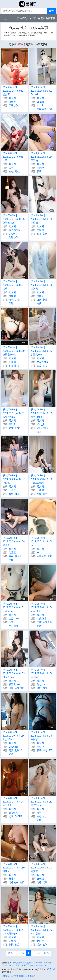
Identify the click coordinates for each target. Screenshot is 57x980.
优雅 (50, 109)
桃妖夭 (40, 296)
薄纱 (39, 688)
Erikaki (40, 102)
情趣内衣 (14, 882)
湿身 (39, 945)
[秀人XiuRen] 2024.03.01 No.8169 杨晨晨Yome (14, 351)
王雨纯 (40, 168)
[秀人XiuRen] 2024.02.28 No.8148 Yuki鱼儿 (14, 802)
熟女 (17, 428)
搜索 (51, 11)
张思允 (12, 424)
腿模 (39, 494)
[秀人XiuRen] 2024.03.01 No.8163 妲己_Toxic (42, 413)
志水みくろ (18, 965)
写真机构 (23, 976)
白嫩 (39, 300)
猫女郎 (18, 556)
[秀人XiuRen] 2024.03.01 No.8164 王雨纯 (42, 157)
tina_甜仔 (42, 941)
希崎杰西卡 (17, 963)
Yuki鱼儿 (13, 813)
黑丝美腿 (41, 109)
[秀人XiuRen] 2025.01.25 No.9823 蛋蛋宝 (14, 91)
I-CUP (40, 105)
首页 (10, 953)
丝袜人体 (41, 556)
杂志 (11, 300)
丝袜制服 (48, 622)
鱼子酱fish (14, 230)
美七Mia (41, 684)
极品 (39, 366)
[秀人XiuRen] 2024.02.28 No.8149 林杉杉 (42, 736)
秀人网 (12, 98)
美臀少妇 (14, 237)
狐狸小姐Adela (29, 963)
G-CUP (13, 234)
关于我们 (31, 976)
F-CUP (12, 622)
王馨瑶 (40, 490)
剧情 (11, 560)
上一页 (20, 953)
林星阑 (40, 230)
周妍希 (12, 941)
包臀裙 (18, 750)
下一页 (37, 953)
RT (50, 750)
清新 (11, 688)
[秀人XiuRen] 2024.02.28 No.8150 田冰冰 (14, 868)
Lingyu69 (14, 747)
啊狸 (11, 965)
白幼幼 (12, 296)
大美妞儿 (41, 618)
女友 (39, 234)
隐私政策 (14, 976)
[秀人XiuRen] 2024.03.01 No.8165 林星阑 (42, 219)
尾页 (47, 953)
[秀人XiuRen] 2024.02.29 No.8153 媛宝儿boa (14, 673)
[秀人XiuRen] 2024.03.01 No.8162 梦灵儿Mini (42, 351)
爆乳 (39, 428)
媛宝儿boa (14, 684)
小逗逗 (12, 490)
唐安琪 (40, 879)
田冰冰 (12, 879)
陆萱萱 (12, 553)
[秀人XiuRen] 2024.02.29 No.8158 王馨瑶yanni (42, 479)
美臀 (11, 303)
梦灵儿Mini (42, 362)
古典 (39, 303)
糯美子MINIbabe (31, 965)
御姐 (11, 494)
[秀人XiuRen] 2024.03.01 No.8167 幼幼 (14, 285)
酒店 (39, 171)
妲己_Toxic (42, 424)
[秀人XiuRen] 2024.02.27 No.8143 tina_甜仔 (42, 930)
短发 (39, 432)
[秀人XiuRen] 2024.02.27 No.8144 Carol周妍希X (14, 930)
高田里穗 (47, 963)
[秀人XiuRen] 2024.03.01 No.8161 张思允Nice (14, 413)
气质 (39, 622)
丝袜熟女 (14, 626)
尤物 (17, 300)
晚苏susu (14, 618)
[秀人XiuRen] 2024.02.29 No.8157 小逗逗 (14, 479)
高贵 (45, 366)
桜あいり (42, 965)
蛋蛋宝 (12, 102)
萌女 (11, 428)
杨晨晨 (12, 362)
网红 (17, 171)
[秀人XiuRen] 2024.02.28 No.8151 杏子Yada (42, 802)
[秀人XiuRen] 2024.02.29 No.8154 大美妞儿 (42, 607)
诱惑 (45, 688)
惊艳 (45, 428)
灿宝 (11, 168)
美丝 (11, 556)
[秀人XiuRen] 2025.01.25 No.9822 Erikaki (42, 91)
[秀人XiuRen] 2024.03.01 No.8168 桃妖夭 (42, 285)
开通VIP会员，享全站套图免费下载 (36, 18)
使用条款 (6, 976)
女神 (45, 945)
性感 (11, 171)
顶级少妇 (14, 105)
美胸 (45, 234)
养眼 (45, 300)
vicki (39, 553)
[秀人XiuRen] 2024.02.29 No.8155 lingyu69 (14, 736)
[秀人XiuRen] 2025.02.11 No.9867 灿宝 (14, 157)
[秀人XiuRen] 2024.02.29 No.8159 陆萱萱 (14, 541)
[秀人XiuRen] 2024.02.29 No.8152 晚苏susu (14, 607)
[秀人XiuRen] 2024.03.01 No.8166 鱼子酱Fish (14, 219)
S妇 (11, 366)
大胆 (39, 820)
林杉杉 (40, 747)
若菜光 (5, 965)
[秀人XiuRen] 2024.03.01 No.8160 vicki (42, 541)
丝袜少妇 (20, 688)
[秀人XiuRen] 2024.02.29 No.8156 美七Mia (42, 673)
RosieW (39, 963)
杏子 (39, 813)
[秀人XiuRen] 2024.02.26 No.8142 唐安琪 (42, 868)
